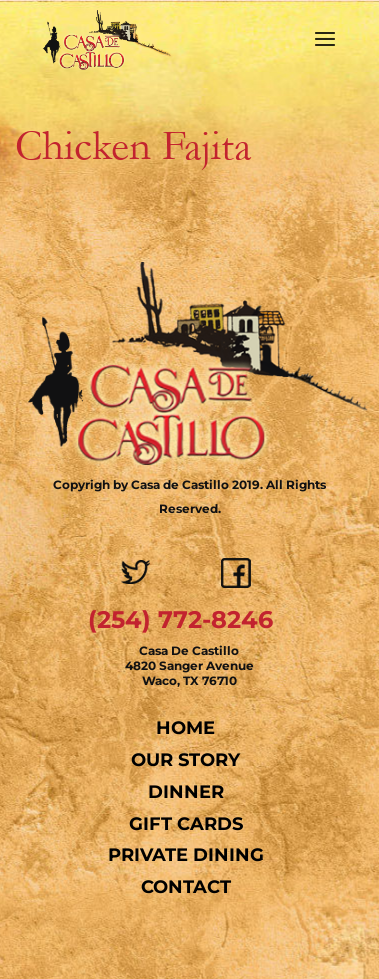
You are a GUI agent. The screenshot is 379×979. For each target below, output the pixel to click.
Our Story (185, 760)
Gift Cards (186, 824)
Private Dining (186, 855)
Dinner (186, 792)
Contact (186, 887)
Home (185, 728)
